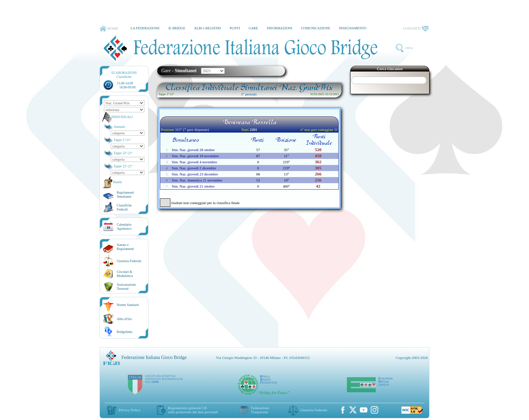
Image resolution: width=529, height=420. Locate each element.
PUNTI (235, 28)
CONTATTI (416, 29)
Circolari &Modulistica (125, 274)
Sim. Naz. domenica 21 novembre (197, 180)
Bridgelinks (125, 332)
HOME (109, 29)
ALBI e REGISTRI (207, 28)
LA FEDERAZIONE (145, 28)
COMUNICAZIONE (316, 28)
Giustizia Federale (129, 261)
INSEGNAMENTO (353, 28)
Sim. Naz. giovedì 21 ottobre (193, 186)
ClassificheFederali (124, 207)
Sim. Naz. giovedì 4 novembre (194, 162)
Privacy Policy (130, 410)
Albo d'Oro (124, 319)
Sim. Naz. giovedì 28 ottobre (193, 150)
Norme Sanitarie (128, 305)
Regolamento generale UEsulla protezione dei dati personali (193, 410)
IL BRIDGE (177, 28)
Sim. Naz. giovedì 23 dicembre (195, 174)
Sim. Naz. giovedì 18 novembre (195, 156)
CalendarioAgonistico (124, 227)
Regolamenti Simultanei (125, 194)
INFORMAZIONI (280, 28)
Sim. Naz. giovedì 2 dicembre (194, 168)
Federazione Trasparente (260, 410)
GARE (253, 28)
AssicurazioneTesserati (126, 287)
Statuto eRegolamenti (125, 247)
